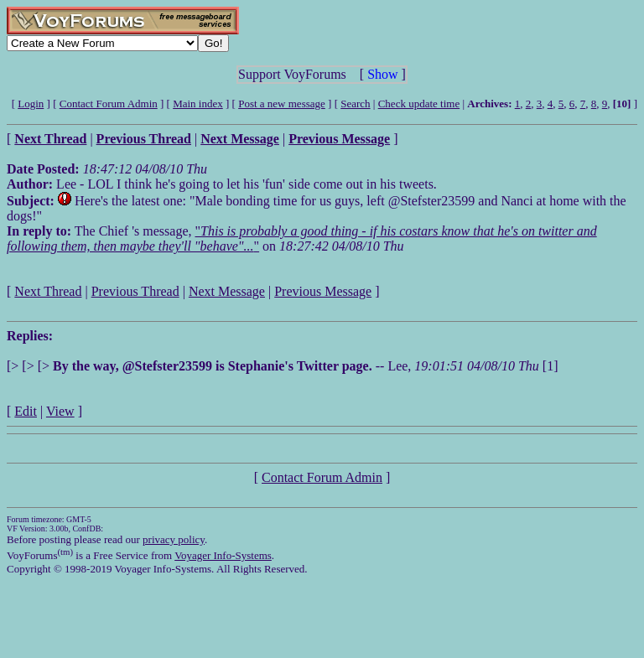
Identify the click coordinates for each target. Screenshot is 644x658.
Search (355, 104)
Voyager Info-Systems (223, 555)
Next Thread (48, 291)
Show (382, 74)
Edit (26, 411)
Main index (198, 104)
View (60, 411)
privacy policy (174, 539)
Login (31, 104)
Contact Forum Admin (109, 104)
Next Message (227, 291)
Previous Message (323, 291)
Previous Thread (135, 291)
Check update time (419, 104)
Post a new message (282, 104)
